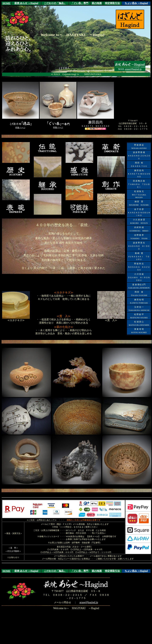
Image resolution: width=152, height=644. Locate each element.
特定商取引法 (112, 3)
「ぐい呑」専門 (80, 3)
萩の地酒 (97, 3)
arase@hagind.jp (133, 69)
